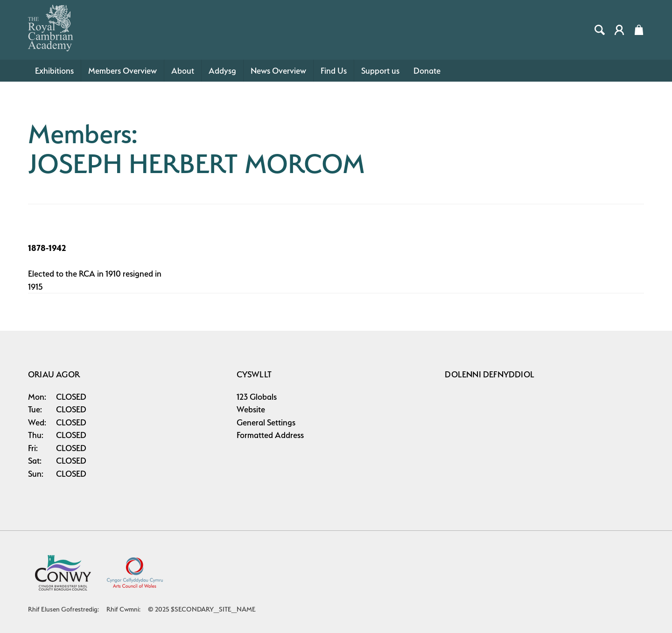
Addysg (222, 71)
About (183, 71)
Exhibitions (54, 71)
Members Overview (122, 71)
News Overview (278, 71)
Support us (380, 71)
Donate (427, 71)
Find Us (334, 71)
